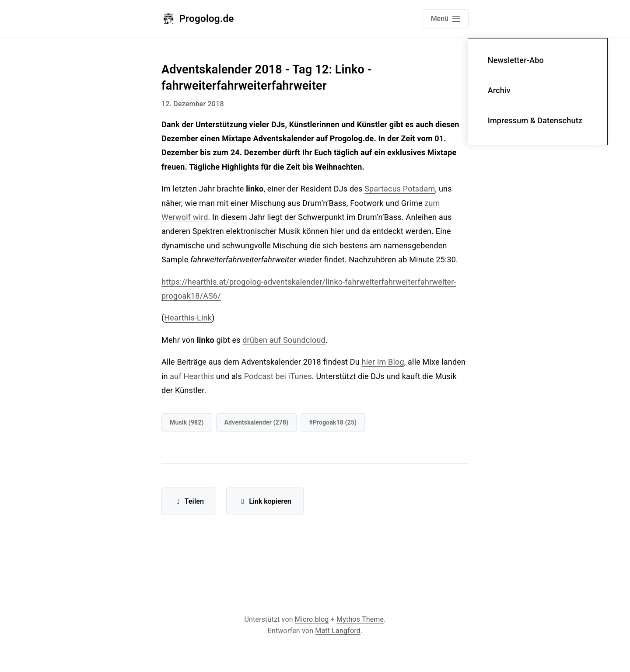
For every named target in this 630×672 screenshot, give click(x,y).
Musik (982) (187, 422)
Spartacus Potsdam (400, 189)
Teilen (189, 501)
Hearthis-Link (188, 318)
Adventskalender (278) (257, 422)
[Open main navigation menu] (446, 19)
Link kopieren (265, 501)
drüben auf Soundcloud (284, 340)
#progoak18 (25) (333, 422)
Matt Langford (338, 631)
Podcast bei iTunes (278, 376)
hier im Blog (383, 362)
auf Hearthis (192, 376)
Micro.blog (312, 619)
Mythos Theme (360, 619)
